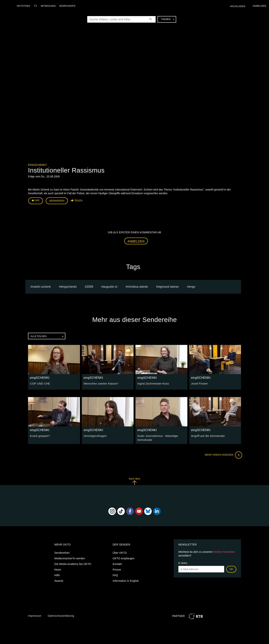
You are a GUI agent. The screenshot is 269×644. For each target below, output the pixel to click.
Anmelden (136, 240)
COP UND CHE (39, 383)
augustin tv (110, 286)
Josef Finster (199, 383)
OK (231, 568)
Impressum (35, 614)
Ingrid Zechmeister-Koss (152, 383)
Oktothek (24, 6)
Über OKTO (120, 551)
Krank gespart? (39, 435)
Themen (168, 19)
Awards (59, 580)
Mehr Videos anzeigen (222, 454)
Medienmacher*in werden (70, 557)
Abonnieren (57, 200)
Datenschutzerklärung (61, 614)
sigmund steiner (168, 286)
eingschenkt (68, 286)
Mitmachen (49, 6)
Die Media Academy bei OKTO (73, 563)
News (58, 568)
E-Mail (183, 562)
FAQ (115, 574)
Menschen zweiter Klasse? (100, 383)
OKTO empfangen (124, 557)
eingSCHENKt (37, 165)
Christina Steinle (138, 286)
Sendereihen (62, 551)
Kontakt (117, 563)
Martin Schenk (41, 286)
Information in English (126, 580)
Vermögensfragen (94, 435)
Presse (117, 568)
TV (37, 6)
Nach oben (134, 480)
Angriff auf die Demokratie (207, 435)
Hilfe (57, 574)
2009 (90, 286)
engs (192, 286)
